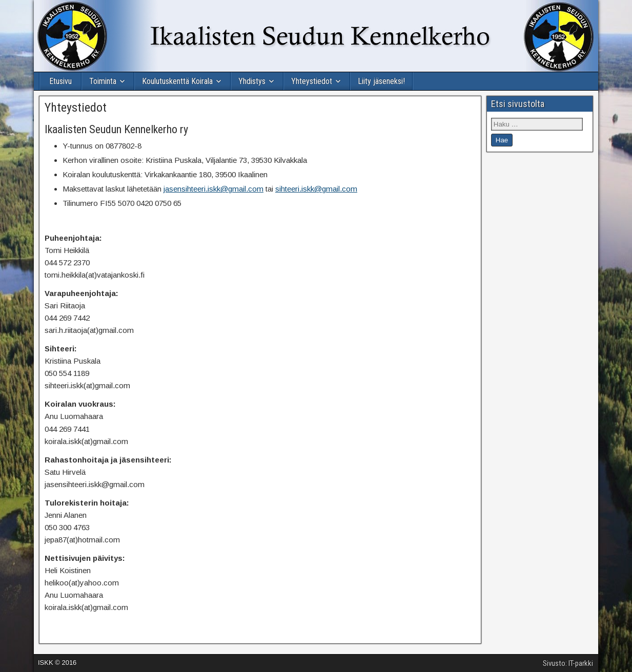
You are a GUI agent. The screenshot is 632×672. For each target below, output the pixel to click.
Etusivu (60, 81)
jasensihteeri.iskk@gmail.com (213, 189)
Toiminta (103, 81)
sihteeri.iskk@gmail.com (316, 189)
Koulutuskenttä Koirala (177, 81)
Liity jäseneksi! (381, 81)
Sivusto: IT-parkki (568, 663)
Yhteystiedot (312, 81)
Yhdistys (252, 81)
